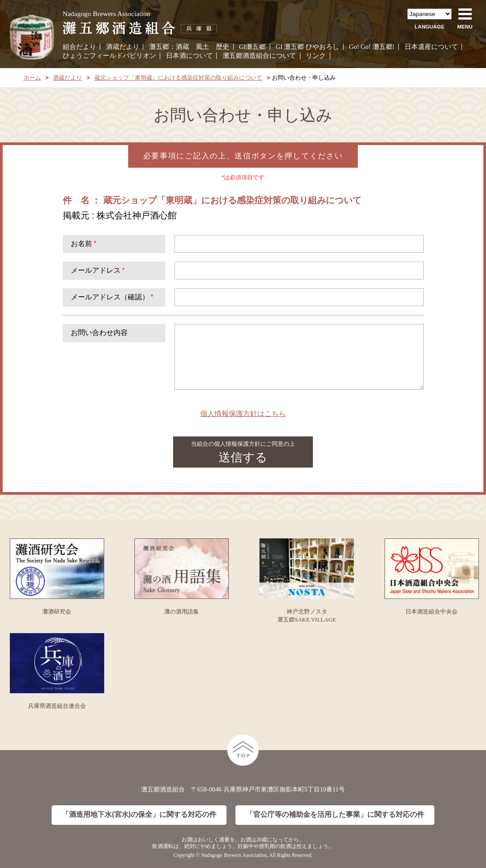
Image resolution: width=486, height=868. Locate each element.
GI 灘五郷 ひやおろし (307, 47)
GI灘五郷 (252, 47)
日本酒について (189, 56)
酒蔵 (182, 47)
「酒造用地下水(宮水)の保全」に (139, 815)
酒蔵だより (123, 47)
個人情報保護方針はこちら (243, 414)
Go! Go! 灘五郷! (372, 47)
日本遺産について (431, 47)
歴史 (223, 47)
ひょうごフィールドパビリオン (109, 56)
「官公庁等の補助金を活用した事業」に (335, 815)
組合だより (79, 47)
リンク (316, 56)
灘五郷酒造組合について (259, 56)
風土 (202, 47)
